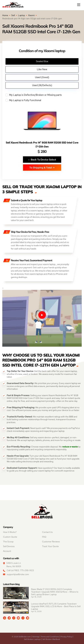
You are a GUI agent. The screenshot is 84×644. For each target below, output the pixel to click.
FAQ (44, 537)
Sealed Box (42, 61)
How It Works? (10, 532)
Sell (13, 15)
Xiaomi (31, 15)
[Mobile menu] (79, 5)
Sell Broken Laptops (32, 639)
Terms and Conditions (50, 637)
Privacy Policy (66, 637)
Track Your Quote (50, 546)
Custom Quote (10, 537)
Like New (42, 69)
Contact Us (47, 532)
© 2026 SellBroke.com (21, 637)
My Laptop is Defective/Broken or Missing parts (42, 95)
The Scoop (8, 542)
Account (7, 551)
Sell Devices (9, 546)
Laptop (21, 15)
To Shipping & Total (42, 167)
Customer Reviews (51, 542)
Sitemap (36, 637)
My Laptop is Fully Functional (42, 100)
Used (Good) (42, 77)
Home (5, 15)
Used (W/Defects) (42, 85)
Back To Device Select (42, 159)
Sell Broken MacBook (51, 639)
